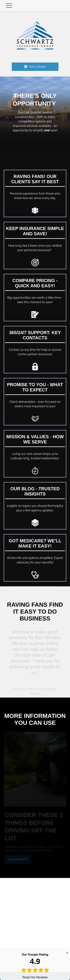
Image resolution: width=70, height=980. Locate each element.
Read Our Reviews (35, 966)
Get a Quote (35, 67)
